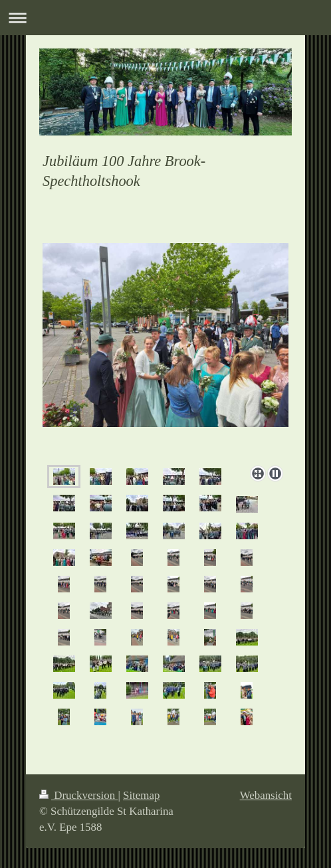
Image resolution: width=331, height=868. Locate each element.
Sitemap (141, 795)
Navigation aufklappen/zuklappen (165, 18)
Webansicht (266, 795)
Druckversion (78, 795)
